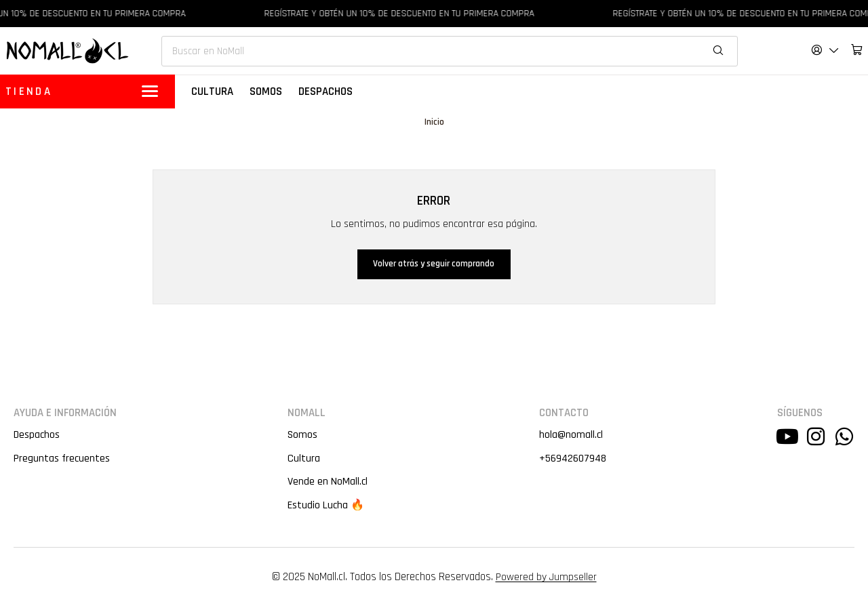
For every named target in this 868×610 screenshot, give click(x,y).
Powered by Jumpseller (546, 580)
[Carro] (857, 50)
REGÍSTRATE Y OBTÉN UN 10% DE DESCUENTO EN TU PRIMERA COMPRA (405, 14)
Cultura (303, 460)
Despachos (37, 436)
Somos (302, 436)
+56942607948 (572, 460)
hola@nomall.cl (570, 436)
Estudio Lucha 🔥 (327, 508)
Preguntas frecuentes (62, 460)
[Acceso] (825, 50)
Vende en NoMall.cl (328, 485)
